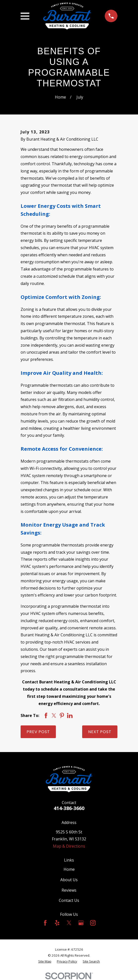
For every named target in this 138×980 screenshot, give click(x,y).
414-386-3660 (69, 808)
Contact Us (69, 900)
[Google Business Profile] (81, 923)
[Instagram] (93, 923)
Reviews (69, 890)
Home (69, 869)
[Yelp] (57, 923)
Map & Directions (69, 846)
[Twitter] (69, 923)
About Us (69, 880)
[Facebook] (45, 923)
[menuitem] (45, 962)
